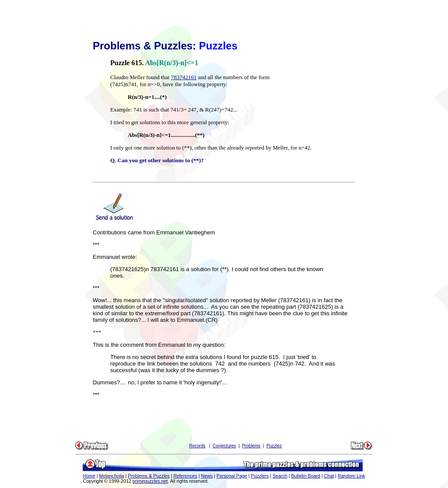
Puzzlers (260, 476)
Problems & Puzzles (149, 476)
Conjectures (224, 446)
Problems (251, 446)
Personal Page (232, 476)
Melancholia (112, 476)
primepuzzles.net (150, 481)
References (185, 476)
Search (280, 476)
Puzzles (274, 446)
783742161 (184, 77)
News (207, 476)
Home (89, 476)
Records (197, 446)
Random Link (352, 476)
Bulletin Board (305, 476)
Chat (329, 476)
